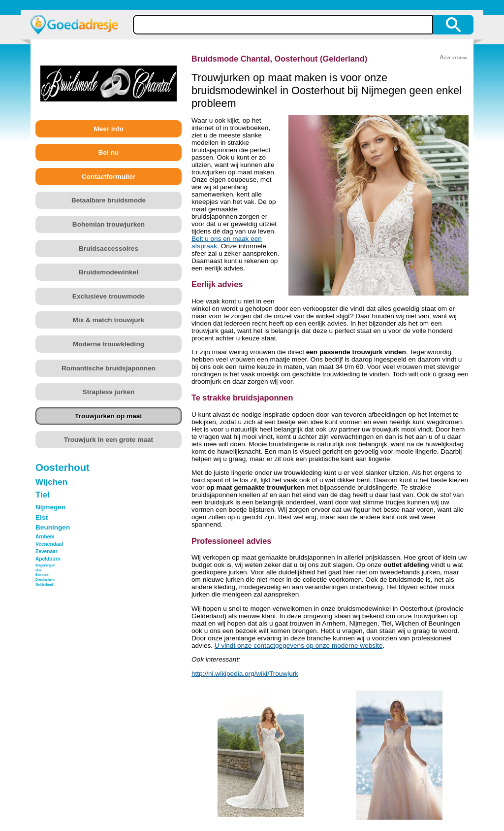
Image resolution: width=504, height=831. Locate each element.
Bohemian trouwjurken (109, 224)
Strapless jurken (109, 392)
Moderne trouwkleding (109, 344)
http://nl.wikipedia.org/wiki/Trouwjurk (245, 674)
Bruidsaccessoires (109, 249)
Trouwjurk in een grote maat (109, 440)
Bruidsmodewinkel (109, 272)
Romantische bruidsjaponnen (109, 368)
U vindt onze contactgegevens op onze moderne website (299, 646)
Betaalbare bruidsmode (109, 200)
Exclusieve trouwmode (109, 296)
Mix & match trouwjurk (109, 320)
